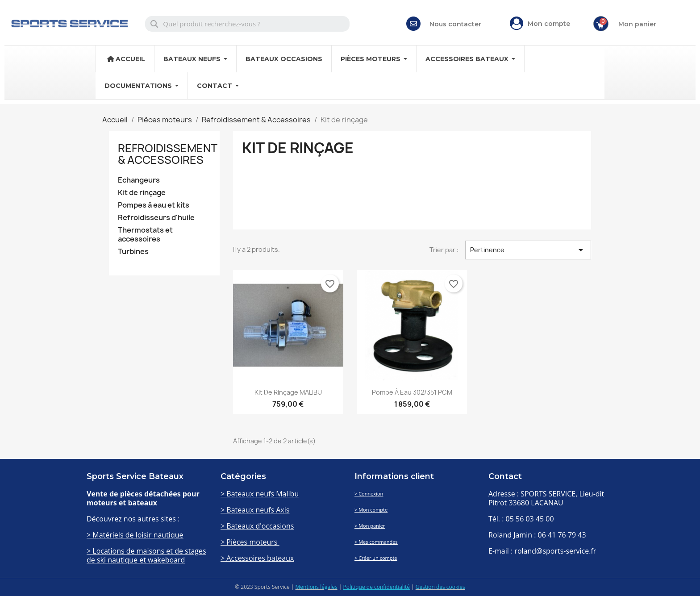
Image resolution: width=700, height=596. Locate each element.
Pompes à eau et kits (154, 205)
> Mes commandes (376, 542)
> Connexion (369, 494)
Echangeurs (139, 180)
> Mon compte (371, 510)
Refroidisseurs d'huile (156, 218)
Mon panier (637, 24)
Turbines (133, 252)
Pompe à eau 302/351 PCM (412, 392)
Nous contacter (455, 24)
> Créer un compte (376, 558)
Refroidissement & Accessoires (167, 154)
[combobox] (248, 24)
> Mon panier (370, 526)
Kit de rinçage (142, 193)
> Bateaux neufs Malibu (260, 494)
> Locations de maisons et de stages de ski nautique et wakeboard (146, 555)
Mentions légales (317, 587)
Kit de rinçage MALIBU (288, 392)
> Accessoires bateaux (257, 558)
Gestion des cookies (440, 587)
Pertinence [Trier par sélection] (528, 250)
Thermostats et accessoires (145, 235)
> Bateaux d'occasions (257, 526)
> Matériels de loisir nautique (135, 535)
